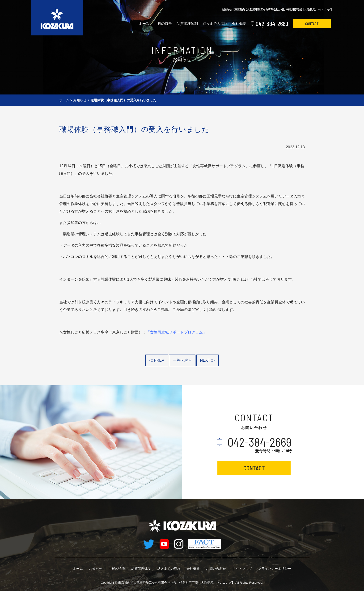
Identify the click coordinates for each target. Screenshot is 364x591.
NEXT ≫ (208, 360)
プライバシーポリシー (275, 569)
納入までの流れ (215, 24)
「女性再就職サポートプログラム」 (176, 332)
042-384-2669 (272, 24)
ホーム (144, 24)
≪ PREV (157, 360)
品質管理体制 (187, 24)
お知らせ (80, 100)
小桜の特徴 (163, 24)
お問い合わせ (216, 569)
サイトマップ (242, 569)
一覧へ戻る (182, 360)
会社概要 (239, 24)
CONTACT (312, 24)
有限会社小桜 (176, 583)
